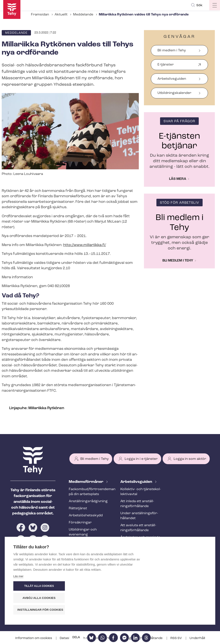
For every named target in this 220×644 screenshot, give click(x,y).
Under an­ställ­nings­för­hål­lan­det (139, 516)
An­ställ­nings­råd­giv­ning (88, 501)
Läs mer (18, 611)
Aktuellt (61, 15)
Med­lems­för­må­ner (86, 482)
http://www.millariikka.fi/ (85, 245)
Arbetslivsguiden (172, 79)
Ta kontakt (130, 567)
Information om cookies (34, 638)
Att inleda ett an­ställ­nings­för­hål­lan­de (137, 504)
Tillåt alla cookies (181, 586)
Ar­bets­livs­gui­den (137, 482)
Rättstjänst (78, 508)
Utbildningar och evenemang (83, 532)
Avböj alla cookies (181, 598)
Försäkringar (80, 523)
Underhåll (197, 638)
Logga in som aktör (190, 459)
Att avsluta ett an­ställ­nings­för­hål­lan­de (138, 528)
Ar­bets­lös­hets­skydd (86, 516)
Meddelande (83, 15)
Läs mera (178, 179)
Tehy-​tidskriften (82, 542)
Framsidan (40, 15)
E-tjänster (166, 67)
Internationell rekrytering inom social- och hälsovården (141, 554)
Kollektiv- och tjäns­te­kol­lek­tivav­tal (141, 492)
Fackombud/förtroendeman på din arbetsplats (89, 492)
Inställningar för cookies (183, 610)
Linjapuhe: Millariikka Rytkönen (37, 408)
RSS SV (176, 638)
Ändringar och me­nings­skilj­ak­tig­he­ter (141, 540)
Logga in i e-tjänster (141, 459)
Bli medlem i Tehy (172, 50)
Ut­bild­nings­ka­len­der (174, 93)
